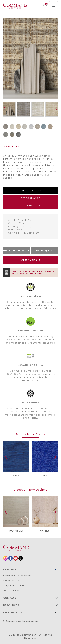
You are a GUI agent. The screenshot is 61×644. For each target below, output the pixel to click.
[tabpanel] (31, 227)
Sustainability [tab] (31, 206)
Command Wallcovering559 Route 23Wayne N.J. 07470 (17, 580)
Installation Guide (16, 250)
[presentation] (5, 108)
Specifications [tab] (30, 190)
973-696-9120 (11, 590)
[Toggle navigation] (54, 6)
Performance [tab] (30, 198)
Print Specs (45, 250)
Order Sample (31, 260)
